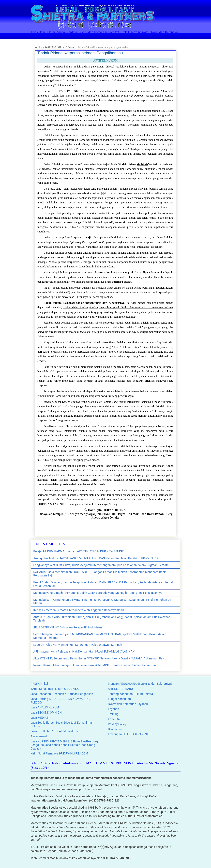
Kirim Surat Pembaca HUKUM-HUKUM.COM (59, 753)
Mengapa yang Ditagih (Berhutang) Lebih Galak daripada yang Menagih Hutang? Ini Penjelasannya (98, 593)
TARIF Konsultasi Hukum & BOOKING (55, 689)
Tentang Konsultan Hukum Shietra (130, 694)
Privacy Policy (117, 724)
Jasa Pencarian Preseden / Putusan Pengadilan (62, 694)
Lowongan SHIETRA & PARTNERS (130, 734)
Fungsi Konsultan (119, 699)
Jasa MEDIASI (40, 718)
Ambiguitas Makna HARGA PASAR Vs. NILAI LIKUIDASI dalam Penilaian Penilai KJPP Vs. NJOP (96, 558)
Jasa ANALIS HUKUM (45, 707)
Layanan (113, 709)
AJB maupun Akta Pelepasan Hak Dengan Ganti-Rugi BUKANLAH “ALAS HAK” (84, 651)
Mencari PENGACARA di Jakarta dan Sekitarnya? (140, 684)
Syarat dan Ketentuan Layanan (128, 704)
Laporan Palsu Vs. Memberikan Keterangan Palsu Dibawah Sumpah (78, 645)
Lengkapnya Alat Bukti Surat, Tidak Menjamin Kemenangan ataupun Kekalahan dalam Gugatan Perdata (101, 565)
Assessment (39, 736)
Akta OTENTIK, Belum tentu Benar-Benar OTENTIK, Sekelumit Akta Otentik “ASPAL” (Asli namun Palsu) (100, 658)
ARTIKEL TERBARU (120, 689)
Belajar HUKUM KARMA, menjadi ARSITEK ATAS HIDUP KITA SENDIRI (79, 551)
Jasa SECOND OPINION (46, 712)
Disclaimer (115, 729)
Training (113, 714)
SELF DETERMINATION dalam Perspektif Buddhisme (68, 627)
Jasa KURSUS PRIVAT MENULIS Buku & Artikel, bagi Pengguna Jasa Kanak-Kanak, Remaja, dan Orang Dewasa (65, 745)
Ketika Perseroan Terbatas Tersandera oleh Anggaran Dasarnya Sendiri (80, 610)
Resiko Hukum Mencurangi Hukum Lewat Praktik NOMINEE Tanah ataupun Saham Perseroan (95, 665)
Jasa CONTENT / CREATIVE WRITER (54, 731)
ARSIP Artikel (39, 684)
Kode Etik (114, 719)
